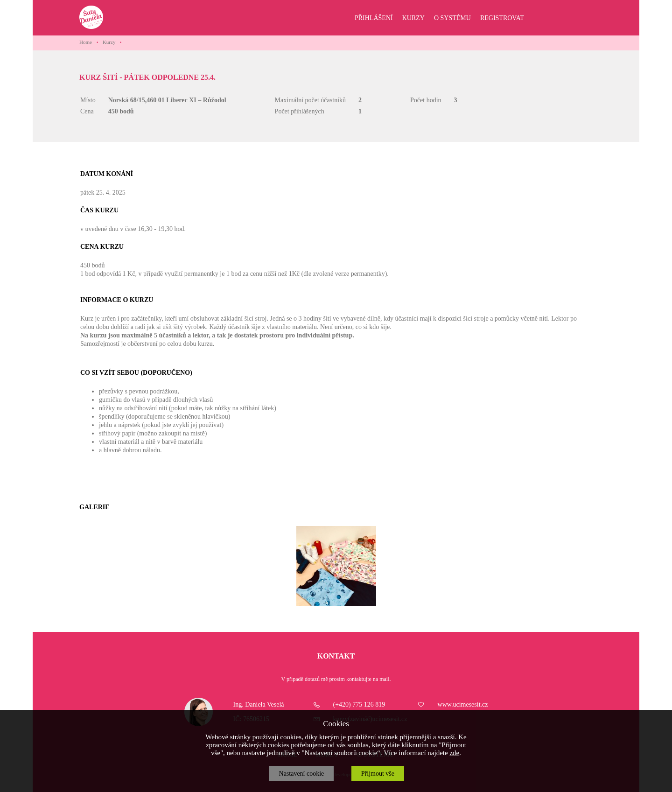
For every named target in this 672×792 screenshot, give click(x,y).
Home (86, 42)
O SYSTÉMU (452, 18)
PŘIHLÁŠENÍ (374, 18)
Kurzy (109, 42)
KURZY (413, 18)
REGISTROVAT (502, 18)
